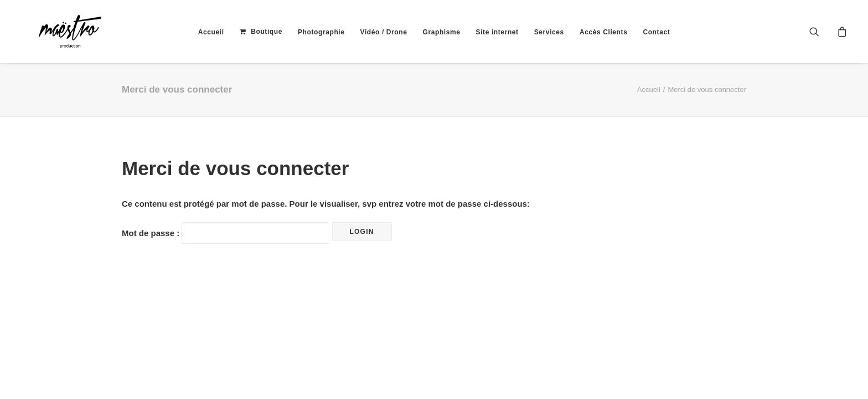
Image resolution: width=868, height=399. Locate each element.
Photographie (321, 32)
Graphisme (441, 32)
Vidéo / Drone (384, 32)
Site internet (497, 32)
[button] (821, 32)
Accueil (211, 32)
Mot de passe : (226, 233)
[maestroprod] (51, 32)
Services (549, 32)
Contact (656, 32)
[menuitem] (211, 32)
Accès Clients (604, 32)
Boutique (267, 32)
